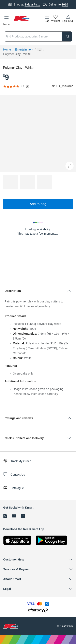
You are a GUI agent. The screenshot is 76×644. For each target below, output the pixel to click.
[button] (6, 20)
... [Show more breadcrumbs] (40, 50)
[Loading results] (38, 222)
